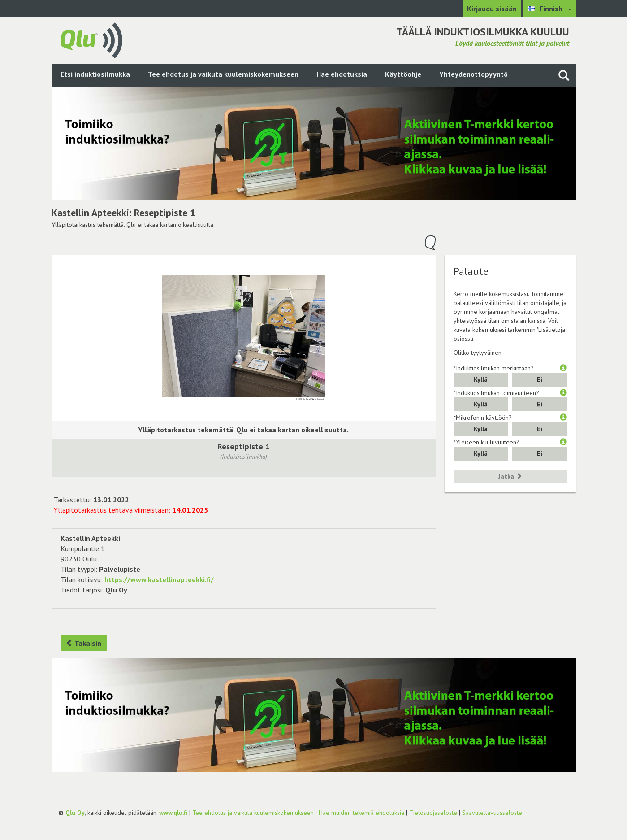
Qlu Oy (75, 813)
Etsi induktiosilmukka (95, 74)
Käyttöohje (403, 74)
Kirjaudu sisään (492, 9)
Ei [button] (540, 379)
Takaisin (84, 643)
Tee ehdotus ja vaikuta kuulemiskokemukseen (223, 74)
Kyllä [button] (481, 379)
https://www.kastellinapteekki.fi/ (159, 579)
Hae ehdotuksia (342, 74)
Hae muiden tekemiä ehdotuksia (361, 813)
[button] (563, 368)
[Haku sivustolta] (564, 75)
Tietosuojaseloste (433, 813)
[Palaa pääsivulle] (91, 39)
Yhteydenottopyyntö (473, 74)
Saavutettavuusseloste (492, 813)
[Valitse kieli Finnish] (549, 9)
